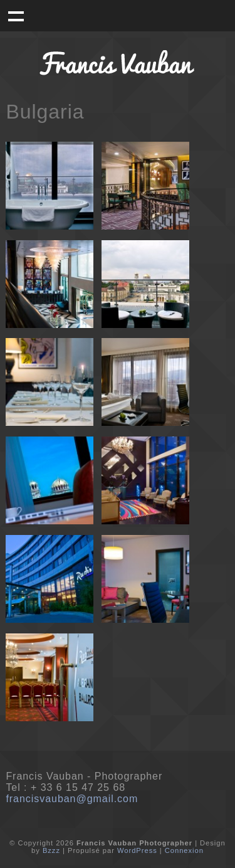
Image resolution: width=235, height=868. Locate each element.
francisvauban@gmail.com (72, 799)
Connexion (184, 850)
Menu (16, 16)
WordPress (137, 850)
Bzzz (51, 850)
